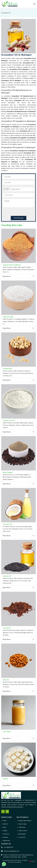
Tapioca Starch (9, 421)
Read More (7, 276)
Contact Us (6, 834)
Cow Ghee (7, 732)
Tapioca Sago (8, 317)
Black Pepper (8, 472)
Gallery (5, 831)
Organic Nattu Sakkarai (12, 265)
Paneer (5, 779)
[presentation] (18, 211)
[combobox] (6, 189)
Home (5, 821)
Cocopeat (7, 628)
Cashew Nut (7, 369)
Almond (6, 680)
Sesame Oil (7, 576)
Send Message (19, 218)
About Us (6, 824)
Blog (4, 827)
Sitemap (5, 837)
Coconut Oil (7, 524)
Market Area (7, 841)
